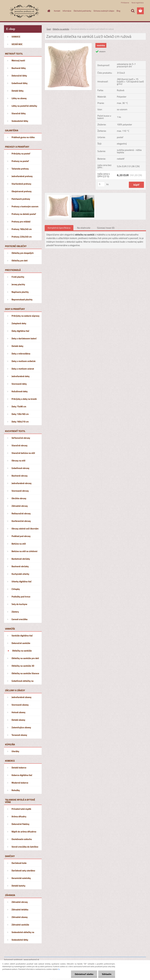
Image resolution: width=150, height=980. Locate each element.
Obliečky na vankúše (61, 29)
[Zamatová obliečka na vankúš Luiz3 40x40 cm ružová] (68, 44)
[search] (133, 11)
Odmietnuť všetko (84, 974)
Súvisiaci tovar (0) (106, 228)
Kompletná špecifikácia (59, 228)
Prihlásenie (125, 3)
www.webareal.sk (31, 959)
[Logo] (24, 11)
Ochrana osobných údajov (104, 11)
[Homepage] (48, 11)
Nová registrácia (137, 3)
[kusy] (101, 184)
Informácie (67, 11)
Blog (118, 11)
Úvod (49, 29)
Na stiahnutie (84, 228)
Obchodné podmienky (82, 11)
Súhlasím (107, 974)
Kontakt (57, 11)
